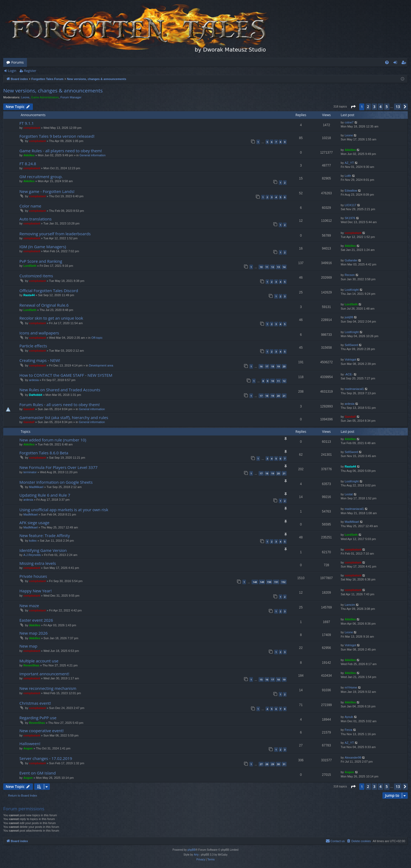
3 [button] (374, 107)
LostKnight (352, 290)
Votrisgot (351, 359)
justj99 (349, 317)
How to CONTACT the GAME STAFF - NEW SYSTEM (66, 375)
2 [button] (368, 107)
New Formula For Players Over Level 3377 (58, 467)
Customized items (36, 276)
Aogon (28, 748)
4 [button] (381, 107)
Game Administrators (45, 97)
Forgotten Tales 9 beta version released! (57, 136)
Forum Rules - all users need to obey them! (60, 404)
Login (12, 71)
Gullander (351, 260)
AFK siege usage (34, 523)
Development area (101, 365)
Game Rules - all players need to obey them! (61, 151)
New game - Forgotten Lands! (47, 191)
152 (283, 582)
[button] (353, 107)
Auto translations (36, 219)
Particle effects (33, 346)
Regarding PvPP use (38, 718)
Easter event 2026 (36, 620)
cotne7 (349, 122)
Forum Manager (71, 97)
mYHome (351, 687)
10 (261, 267)
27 (261, 764)
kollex (33, 541)
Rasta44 (29, 295)
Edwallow (351, 191)
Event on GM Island (38, 773)
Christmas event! (35, 703)
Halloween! (30, 743)
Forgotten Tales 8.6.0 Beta (44, 453)
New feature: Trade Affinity (45, 535)
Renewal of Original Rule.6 (44, 305)
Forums (18, 62)
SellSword (351, 345)
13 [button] (398, 107)
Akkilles (29, 155)
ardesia (34, 380)
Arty (196, 855)
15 (261, 679)
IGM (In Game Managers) (43, 247)
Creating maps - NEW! (40, 360)
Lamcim (350, 605)
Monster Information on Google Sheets (56, 482)
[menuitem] (387, 62)
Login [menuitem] (396, 63)
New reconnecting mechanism (48, 688)
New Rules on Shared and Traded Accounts (60, 390)
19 (278, 366)
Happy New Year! (36, 591)
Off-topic (97, 338)
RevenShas (31, 665)
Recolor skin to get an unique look (51, 318)
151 (276, 582)
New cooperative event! (41, 731)
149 (262, 582)
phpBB (191, 850)
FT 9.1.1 (27, 123)
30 (278, 764)
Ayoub (349, 717)
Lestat (349, 494)
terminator (30, 472)
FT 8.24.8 (28, 164)
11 (267, 267)
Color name (30, 206)
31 (284, 764)
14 (284, 267)
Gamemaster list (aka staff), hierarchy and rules (64, 417)
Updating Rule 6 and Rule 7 (45, 495)
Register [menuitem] (405, 63)
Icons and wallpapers (39, 333)
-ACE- (349, 374)
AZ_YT (349, 163)
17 (267, 366)
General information (93, 155)
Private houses (33, 576)
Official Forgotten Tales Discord (49, 291)
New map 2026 (34, 633)
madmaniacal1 (354, 389)
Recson (350, 275)
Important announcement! (44, 674)
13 (278, 267)
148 (255, 582)
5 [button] (387, 107)
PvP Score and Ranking (41, 261)
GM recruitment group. (41, 177)
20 (284, 366)
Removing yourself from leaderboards (55, 234)
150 (269, 582)
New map (28, 646)
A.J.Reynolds (32, 555)
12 (273, 267)
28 (267, 764)
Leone (25, 97)
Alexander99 (353, 758)
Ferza (349, 730)
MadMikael (36, 487)
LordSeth (30, 266)
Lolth (348, 176)
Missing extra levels (38, 563)
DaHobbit (36, 395)
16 (261, 366)
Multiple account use (39, 661)
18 (273, 366)
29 (273, 764)
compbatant (32, 128)
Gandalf (29, 409)
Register (30, 71)
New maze (29, 606)
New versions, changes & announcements (53, 91)
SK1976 (350, 218)
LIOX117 (351, 205)
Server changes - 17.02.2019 (46, 758)
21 (284, 396)
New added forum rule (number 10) (53, 440)
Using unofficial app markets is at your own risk (64, 510)
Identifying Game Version (43, 550)
